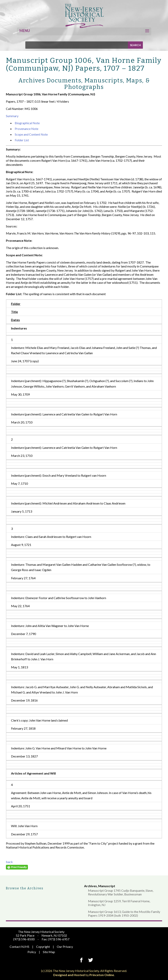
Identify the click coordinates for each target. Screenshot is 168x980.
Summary (12, 116)
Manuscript (107, 886)
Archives (90, 886)
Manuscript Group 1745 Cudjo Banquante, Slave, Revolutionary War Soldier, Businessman (121, 892)
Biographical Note (27, 123)
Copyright (43, 947)
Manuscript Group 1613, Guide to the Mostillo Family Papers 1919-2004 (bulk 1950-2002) (124, 913)
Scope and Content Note (31, 134)
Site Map (49, 952)
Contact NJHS (19, 947)
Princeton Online (102, 975)
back (9, 862)
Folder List (22, 140)
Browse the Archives (25, 888)
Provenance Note (27, 129)
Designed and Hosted (69, 975)
